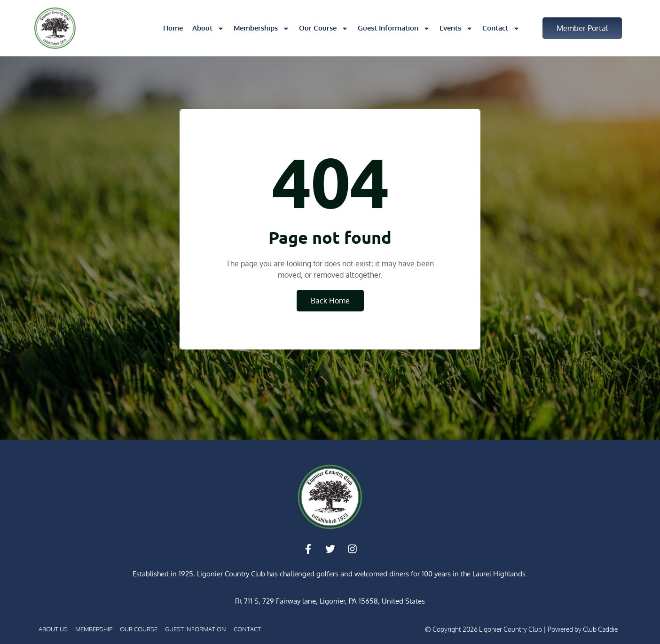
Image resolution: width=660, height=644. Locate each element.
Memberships (262, 28)
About (208, 28)
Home (173, 28)
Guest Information (394, 28)
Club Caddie (600, 629)
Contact (501, 28)
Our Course (324, 28)
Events (456, 28)
